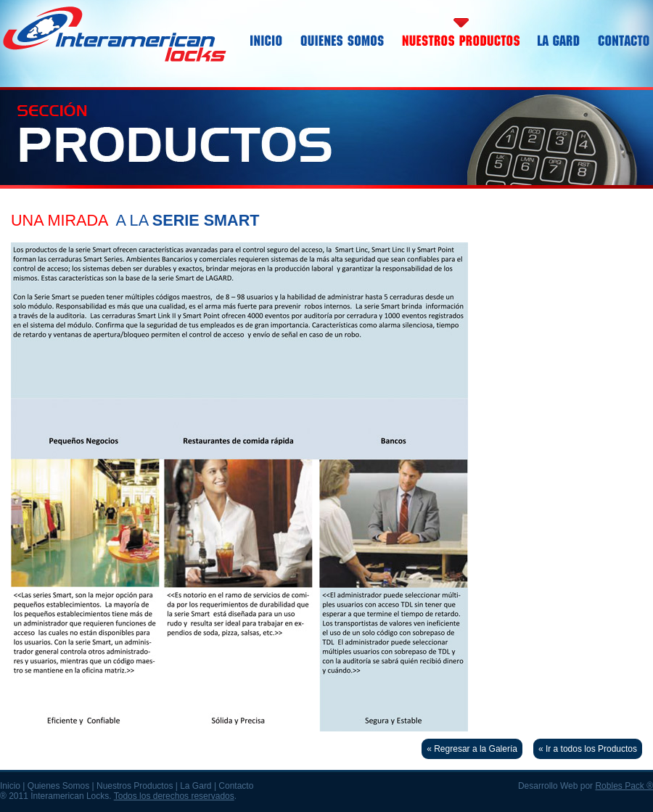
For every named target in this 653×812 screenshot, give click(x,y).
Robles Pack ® (624, 786)
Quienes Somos (58, 786)
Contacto (236, 786)
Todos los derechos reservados (174, 796)
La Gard (196, 786)
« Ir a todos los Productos (588, 749)
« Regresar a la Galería (472, 749)
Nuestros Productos (135, 786)
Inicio (10, 786)
